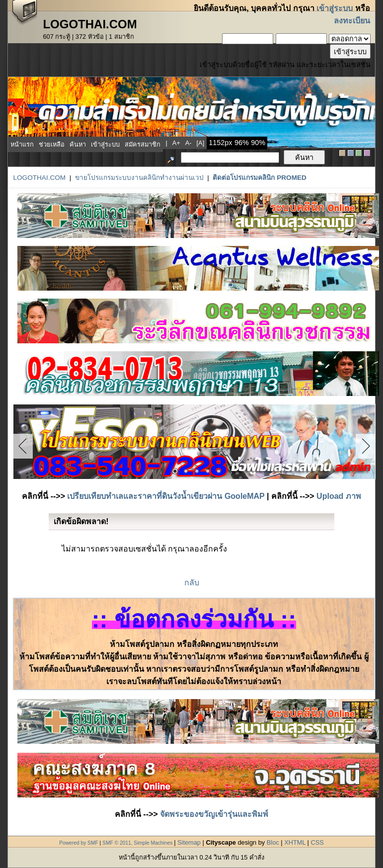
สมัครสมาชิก (143, 144)
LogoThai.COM (39, 178)
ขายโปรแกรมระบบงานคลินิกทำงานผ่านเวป (139, 178)
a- (189, 143)
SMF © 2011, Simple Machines (137, 843)
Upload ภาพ (339, 496)
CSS (317, 842)
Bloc (273, 842)
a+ (176, 143)
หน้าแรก (22, 144)
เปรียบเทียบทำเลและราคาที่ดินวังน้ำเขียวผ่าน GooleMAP (166, 496)
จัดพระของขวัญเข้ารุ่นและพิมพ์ (214, 814)
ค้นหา (78, 144)
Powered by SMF (79, 843)
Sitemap (189, 842)
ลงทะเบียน (352, 21)
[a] (201, 143)
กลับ (192, 583)
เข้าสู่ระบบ (335, 8)
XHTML (295, 842)
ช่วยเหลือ (52, 144)
